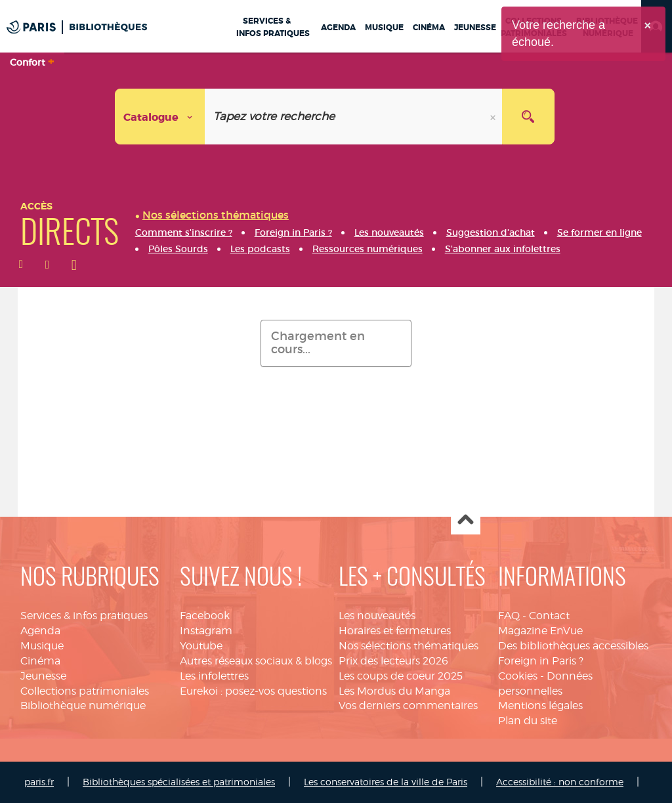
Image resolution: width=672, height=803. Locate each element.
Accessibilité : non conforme (560, 782)
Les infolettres (214, 676)
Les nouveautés (377, 616)
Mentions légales (540, 705)
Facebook (205, 616)
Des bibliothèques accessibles (573, 646)
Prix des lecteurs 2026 (393, 661)
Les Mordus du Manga (394, 691)
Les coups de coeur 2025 (401, 676)
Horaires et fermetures (395, 631)
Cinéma (40, 661)
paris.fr (39, 782)
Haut (466, 520)
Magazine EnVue (540, 631)
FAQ (509, 616)
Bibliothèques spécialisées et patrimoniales (179, 782)
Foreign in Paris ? (541, 661)
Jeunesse (43, 676)
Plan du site (528, 721)
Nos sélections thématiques (409, 646)
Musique (42, 646)
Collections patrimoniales (85, 691)
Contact (549, 616)
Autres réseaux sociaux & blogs (256, 661)
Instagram (206, 631)
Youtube (201, 646)
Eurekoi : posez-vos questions (253, 691)
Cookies (518, 676)
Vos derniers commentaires (408, 705)
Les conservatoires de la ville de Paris (386, 782)
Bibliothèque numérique (83, 705)
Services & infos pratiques (84, 616)
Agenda (40, 631)
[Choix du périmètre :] (160, 117)
